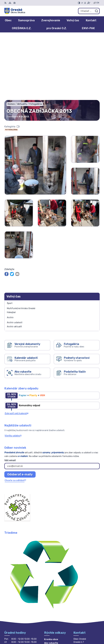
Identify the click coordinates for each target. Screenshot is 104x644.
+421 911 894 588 (83, 596)
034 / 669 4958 (82, 593)
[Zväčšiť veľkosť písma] (89, 3)
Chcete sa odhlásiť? (15, 417)
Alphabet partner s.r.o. (87, 630)
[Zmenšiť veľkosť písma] (82, 3)
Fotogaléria (11, 66)
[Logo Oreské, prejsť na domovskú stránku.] (15, 11)
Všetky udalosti (13, 372)
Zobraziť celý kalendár (17, 350)
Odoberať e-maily (20, 411)
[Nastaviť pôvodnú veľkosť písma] (85, 3)
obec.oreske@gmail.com (87, 599)
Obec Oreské (93, 633)
